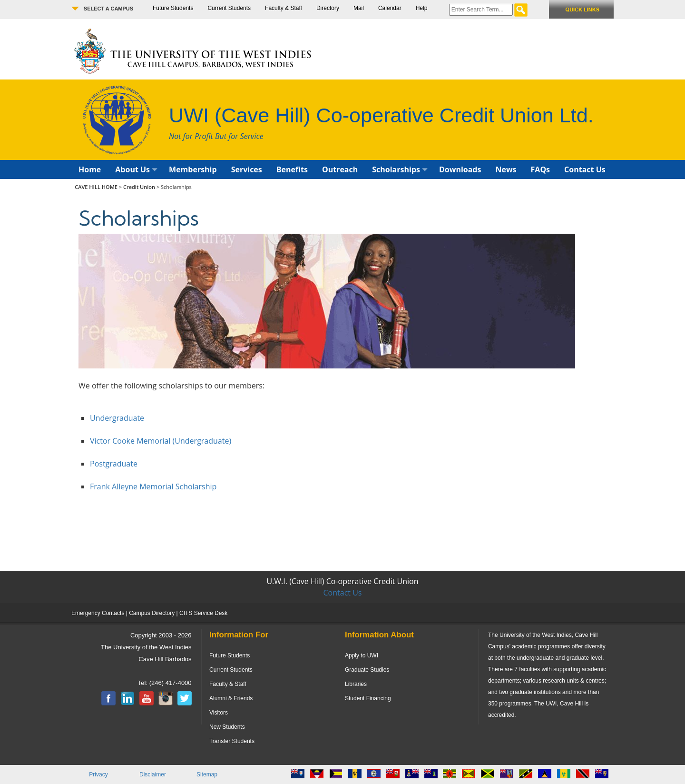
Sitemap (207, 774)
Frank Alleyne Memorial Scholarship (153, 486)
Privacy (98, 774)
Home (90, 169)
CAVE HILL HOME (97, 187)
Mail (359, 8)
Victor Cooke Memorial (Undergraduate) (161, 441)
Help (422, 8)
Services (247, 169)
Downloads (460, 169)
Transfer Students (232, 741)
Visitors (219, 713)
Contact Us (585, 169)
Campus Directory (152, 613)
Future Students (173, 8)
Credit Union (139, 187)
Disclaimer (153, 774)
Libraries (356, 684)
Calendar (390, 8)
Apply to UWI (362, 655)
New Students (227, 727)
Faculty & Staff (284, 8)
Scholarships (400, 169)
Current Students (229, 8)
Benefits (292, 169)
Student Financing (368, 698)
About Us (136, 169)
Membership (193, 169)
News (506, 169)
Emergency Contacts (98, 613)
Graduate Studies (367, 670)
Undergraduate (117, 418)
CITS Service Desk (203, 613)
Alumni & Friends (231, 698)
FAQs (541, 169)
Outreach (340, 169)
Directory (328, 8)
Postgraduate (114, 464)
